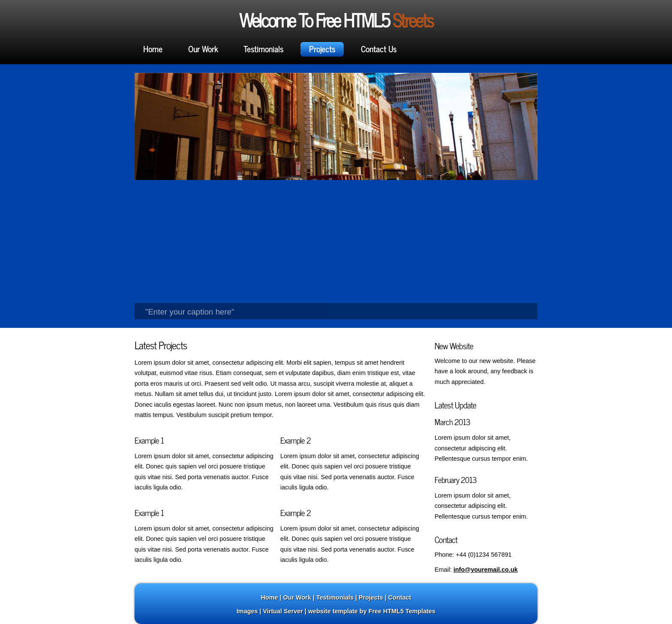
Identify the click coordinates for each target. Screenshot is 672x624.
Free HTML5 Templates (402, 611)
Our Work (203, 49)
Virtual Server (283, 611)
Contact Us (379, 49)
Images (247, 611)
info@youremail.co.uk (486, 570)
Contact (400, 597)
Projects (322, 49)
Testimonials (263, 49)
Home (153, 49)
